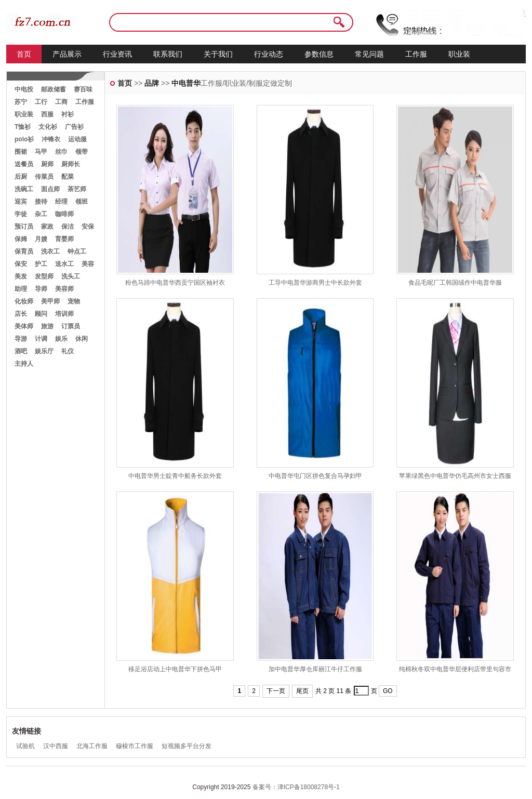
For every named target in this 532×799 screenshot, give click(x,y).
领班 (82, 202)
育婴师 (64, 239)
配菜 (68, 177)
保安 (21, 264)
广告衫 (74, 127)
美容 (88, 264)
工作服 (416, 54)
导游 (21, 339)
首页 (24, 54)
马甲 (41, 152)
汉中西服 (56, 746)
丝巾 (61, 152)
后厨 (21, 177)
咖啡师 (64, 214)
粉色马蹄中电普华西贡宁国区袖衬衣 (175, 283)
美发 (21, 276)
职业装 (459, 54)
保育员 (24, 251)
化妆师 (24, 301)
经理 (61, 202)
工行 (41, 102)
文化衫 (48, 127)
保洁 (68, 227)
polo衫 (24, 139)
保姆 (21, 239)
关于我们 (218, 54)
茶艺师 (77, 189)
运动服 (77, 139)
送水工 (64, 264)
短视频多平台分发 (187, 746)
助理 (21, 289)
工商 (61, 102)
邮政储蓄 (54, 89)
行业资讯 (117, 54)
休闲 (82, 339)
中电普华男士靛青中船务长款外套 (175, 476)
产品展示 (67, 54)
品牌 (152, 83)
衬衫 (68, 114)
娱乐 (61, 339)
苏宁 (21, 102)
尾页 (302, 691)
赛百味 (83, 89)
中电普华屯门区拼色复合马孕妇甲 (315, 476)
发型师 (44, 276)
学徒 (21, 214)
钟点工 (77, 251)
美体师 (24, 326)
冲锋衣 (51, 139)
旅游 (47, 326)
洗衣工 (50, 251)
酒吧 (21, 351)
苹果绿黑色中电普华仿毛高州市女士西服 (455, 476)
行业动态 (269, 54)
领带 (82, 152)
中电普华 (186, 83)
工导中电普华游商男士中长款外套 (315, 283)
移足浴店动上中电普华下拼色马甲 (175, 669)
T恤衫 (23, 127)
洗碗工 (24, 189)
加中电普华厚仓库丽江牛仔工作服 (315, 669)
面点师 (50, 189)
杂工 (41, 214)
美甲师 (50, 301)
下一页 (276, 691)
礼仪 (68, 351)
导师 (41, 289)
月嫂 (41, 239)
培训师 (64, 314)
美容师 (64, 289)
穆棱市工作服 (135, 746)
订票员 (71, 326)
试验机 (25, 746)
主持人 (24, 364)
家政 (47, 227)
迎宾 (21, 202)
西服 (47, 114)
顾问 (41, 314)
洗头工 (71, 276)
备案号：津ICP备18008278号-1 (296, 787)
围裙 (21, 152)
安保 (88, 227)
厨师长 (71, 164)
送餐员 (24, 164)
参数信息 (319, 54)
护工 (41, 264)
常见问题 (369, 54)
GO (388, 691)
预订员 (24, 227)
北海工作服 (92, 746)
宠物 (74, 301)
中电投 (24, 89)
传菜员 (44, 177)
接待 (41, 202)
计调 (41, 339)
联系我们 (168, 54)
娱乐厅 (44, 351)
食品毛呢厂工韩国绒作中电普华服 (455, 283)
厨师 (47, 164)
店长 (21, 314)
